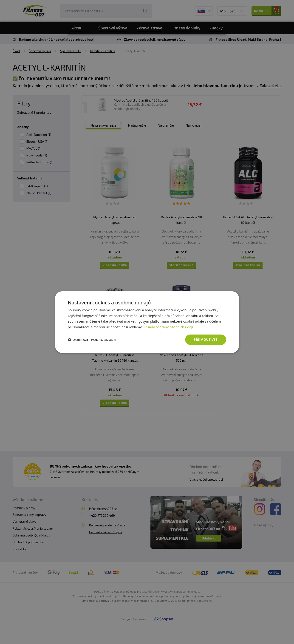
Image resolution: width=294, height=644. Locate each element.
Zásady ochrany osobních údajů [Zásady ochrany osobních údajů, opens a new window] (169, 327)
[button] (92, 340)
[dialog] (147, 322)
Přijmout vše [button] (206, 339)
